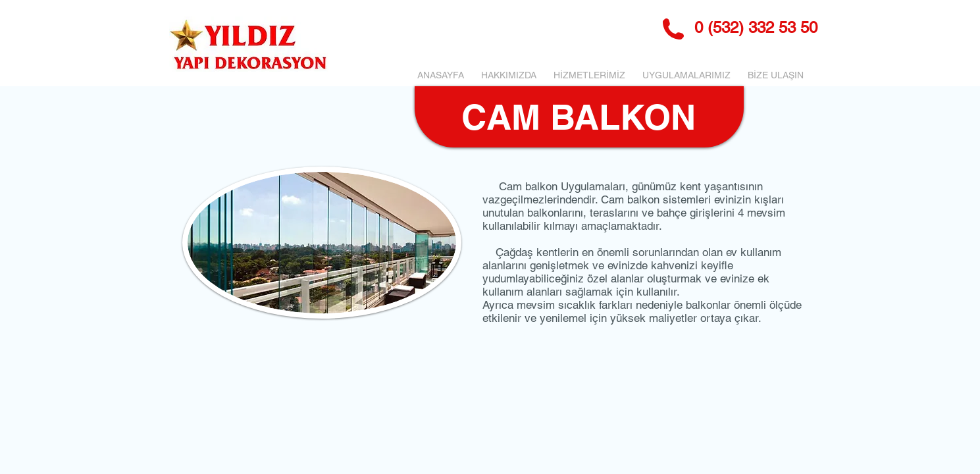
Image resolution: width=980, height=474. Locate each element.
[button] (589, 75)
